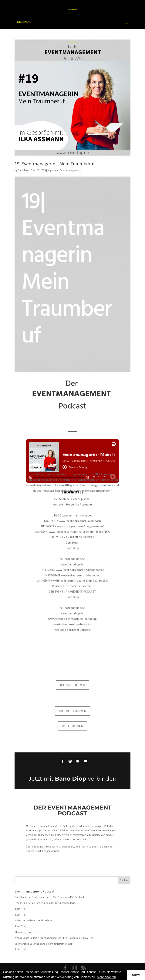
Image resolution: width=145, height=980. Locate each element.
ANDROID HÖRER (72, 711)
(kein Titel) (20, 909)
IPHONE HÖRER (72, 682)
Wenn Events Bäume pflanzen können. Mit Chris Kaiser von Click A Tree (54, 938)
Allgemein (53, 170)
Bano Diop (24, 170)
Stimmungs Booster (26, 932)
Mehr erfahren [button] (106, 977)
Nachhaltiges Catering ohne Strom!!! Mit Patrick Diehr (44, 944)
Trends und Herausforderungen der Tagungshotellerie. (45, 903)
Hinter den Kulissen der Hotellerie (34, 920)
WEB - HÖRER (72, 728)
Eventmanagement (71, 170)
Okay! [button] (136, 975)
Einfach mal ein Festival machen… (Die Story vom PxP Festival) (50, 897)
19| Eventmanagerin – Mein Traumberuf (55, 164)
